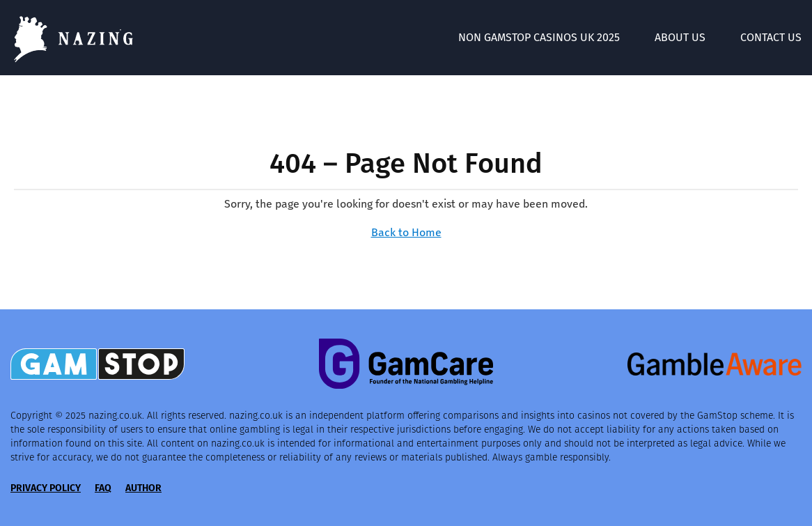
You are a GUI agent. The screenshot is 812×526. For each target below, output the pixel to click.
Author (143, 488)
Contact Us (771, 37)
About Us (680, 37)
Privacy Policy (46, 488)
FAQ (103, 488)
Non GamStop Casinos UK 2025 (539, 37)
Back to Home (406, 232)
